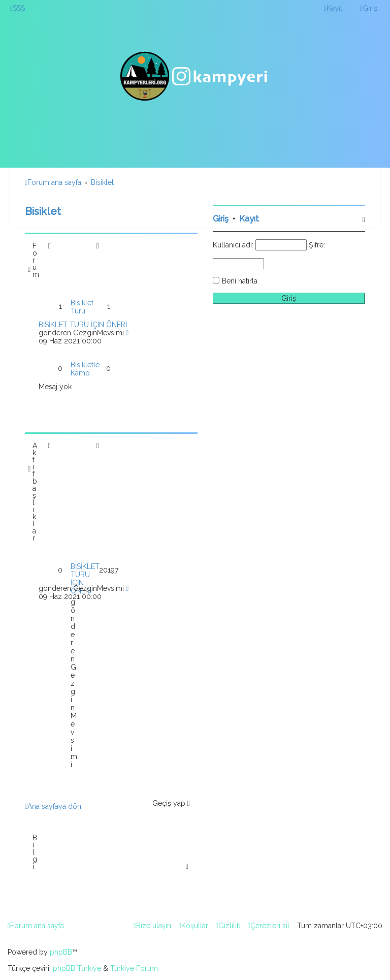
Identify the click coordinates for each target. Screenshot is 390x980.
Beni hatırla (240, 281)
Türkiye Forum (134, 968)
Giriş (221, 219)
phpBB (61, 952)
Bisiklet (43, 211)
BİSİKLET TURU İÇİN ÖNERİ (83, 325)
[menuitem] (18, 8)
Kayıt (249, 219)
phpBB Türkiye (77, 968)
